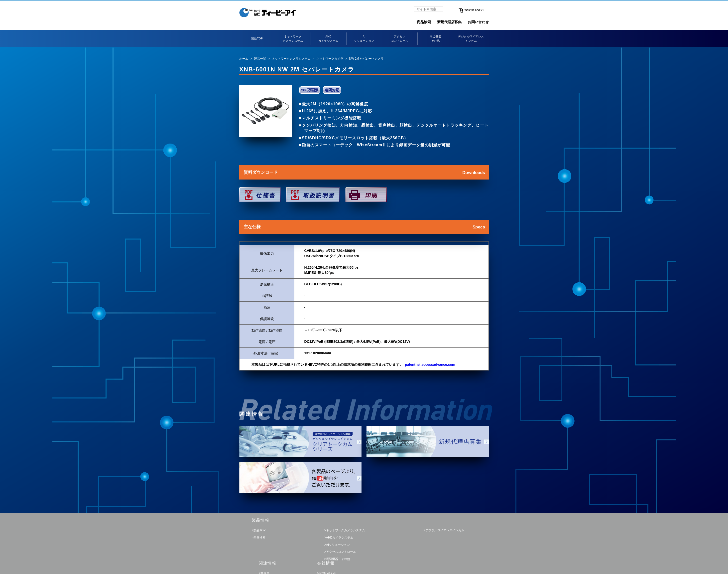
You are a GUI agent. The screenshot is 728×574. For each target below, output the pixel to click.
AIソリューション (338, 545)
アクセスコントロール (341, 552)
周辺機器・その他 (338, 559)
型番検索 (259, 538)
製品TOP (257, 38)
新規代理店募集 (449, 22)
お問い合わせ (478, 22)
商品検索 (424, 22)
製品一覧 (260, 59)
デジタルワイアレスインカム (445, 530)
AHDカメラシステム (340, 538)
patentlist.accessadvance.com (430, 365)
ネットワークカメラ (330, 59)
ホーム (244, 59)
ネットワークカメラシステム (291, 59)
